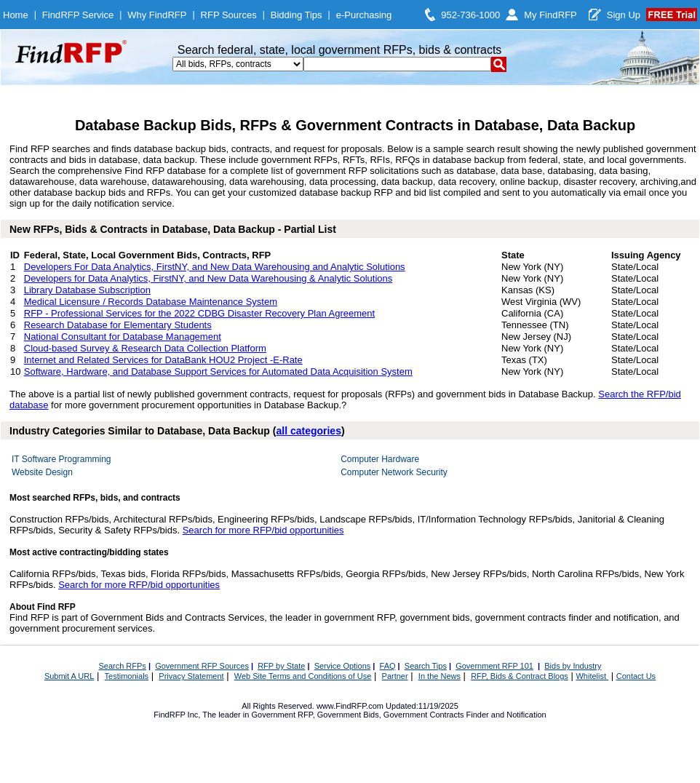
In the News (440, 676)
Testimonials (127, 676)
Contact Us (636, 676)
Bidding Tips (297, 15)
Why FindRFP (157, 15)
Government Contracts (424, 715)
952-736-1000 (470, 15)
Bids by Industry (573, 666)
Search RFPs (122, 666)
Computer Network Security (394, 472)
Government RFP (282, 715)
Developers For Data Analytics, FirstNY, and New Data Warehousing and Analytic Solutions (215, 267)
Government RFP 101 (494, 666)
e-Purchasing (364, 15)
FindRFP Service (78, 15)
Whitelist (592, 676)
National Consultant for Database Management (123, 337)
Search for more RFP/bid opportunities (263, 530)
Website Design (42, 472)
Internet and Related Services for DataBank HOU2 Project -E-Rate (163, 360)
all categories (309, 431)
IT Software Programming (61, 459)
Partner (395, 676)
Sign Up (624, 15)
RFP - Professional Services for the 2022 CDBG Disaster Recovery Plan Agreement (199, 313)
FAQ (388, 666)
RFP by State (281, 666)
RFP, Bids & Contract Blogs (520, 676)
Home (16, 15)
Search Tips (426, 666)
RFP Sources (229, 15)
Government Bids (348, 715)
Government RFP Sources (202, 666)
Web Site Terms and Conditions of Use (303, 676)
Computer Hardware (380, 459)
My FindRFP (550, 15)
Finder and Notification (506, 715)
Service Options (343, 666)
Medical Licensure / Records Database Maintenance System (151, 302)
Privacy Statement (191, 676)
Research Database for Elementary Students (118, 325)
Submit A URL (69, 676)
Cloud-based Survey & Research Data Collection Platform (145, 348)
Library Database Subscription (87, 290)
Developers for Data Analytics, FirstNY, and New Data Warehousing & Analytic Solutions (208, 278)
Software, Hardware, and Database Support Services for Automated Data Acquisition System (218, 371)
